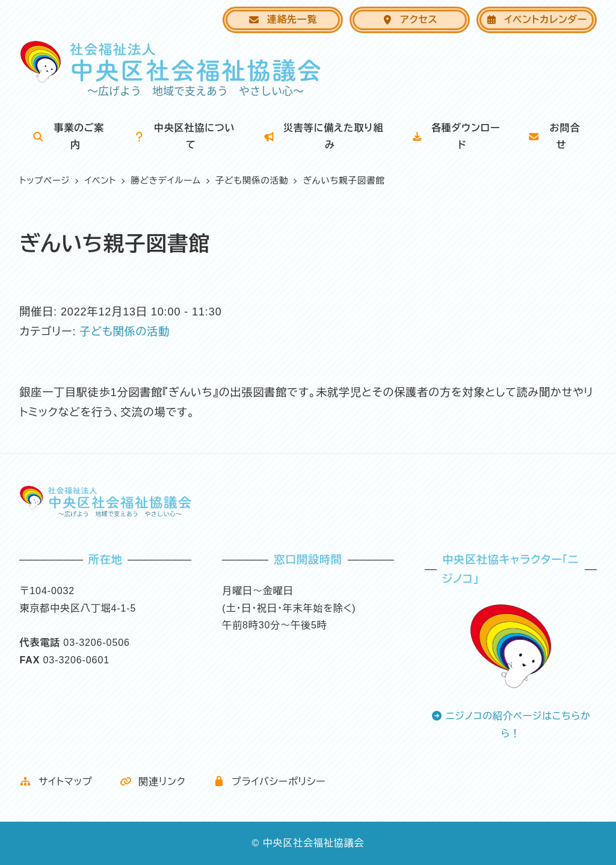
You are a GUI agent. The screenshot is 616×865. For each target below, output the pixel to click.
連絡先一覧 (282, 20)
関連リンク (153, 782)
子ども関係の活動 (125, 332)
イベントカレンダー (536, 20)
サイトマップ (56, 782)
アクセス (410, 20)
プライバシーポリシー (269, 782)
